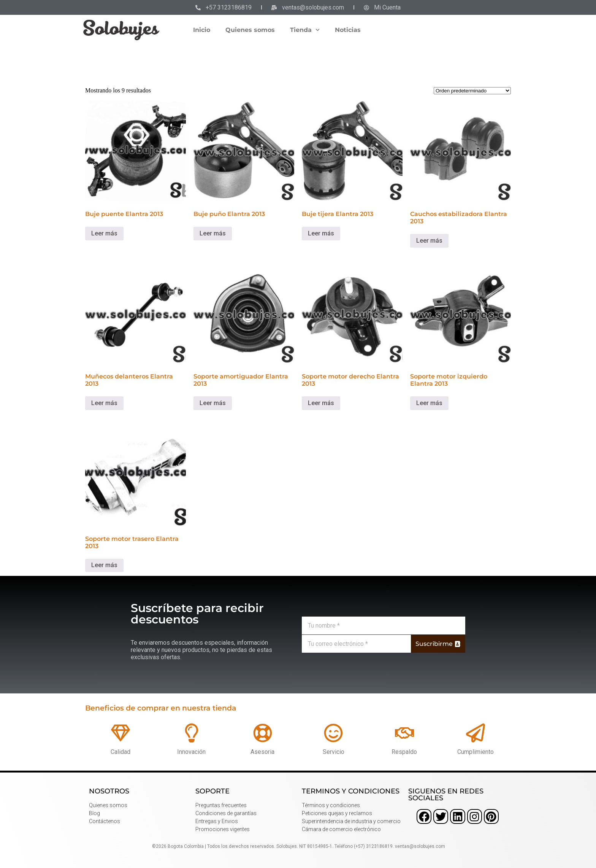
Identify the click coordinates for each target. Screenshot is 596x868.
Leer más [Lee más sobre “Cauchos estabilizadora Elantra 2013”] (429, 241)
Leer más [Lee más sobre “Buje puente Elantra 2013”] (104, 233)
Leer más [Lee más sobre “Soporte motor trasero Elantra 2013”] (104, 565)
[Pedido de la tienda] (472, 91)
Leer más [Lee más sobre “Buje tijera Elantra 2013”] (321, 233)
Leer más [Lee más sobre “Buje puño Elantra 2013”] (213, 233)
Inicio (202, 30)
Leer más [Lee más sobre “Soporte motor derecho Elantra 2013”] (321, 403)
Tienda (305, 30)
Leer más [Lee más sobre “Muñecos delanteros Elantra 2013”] (104, 403)
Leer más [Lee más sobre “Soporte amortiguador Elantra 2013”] (213, 403)
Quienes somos (250, 30)
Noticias (348, 30)
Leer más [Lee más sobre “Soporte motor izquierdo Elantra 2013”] (429, 403)
